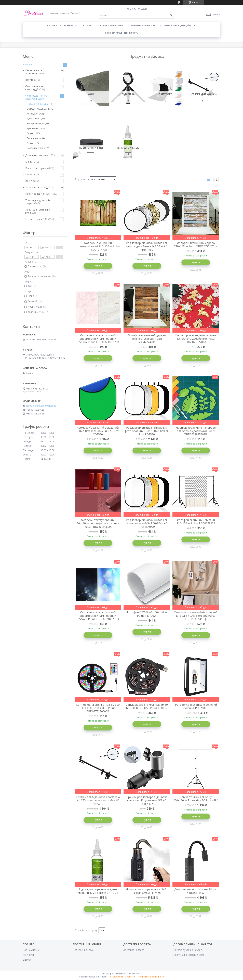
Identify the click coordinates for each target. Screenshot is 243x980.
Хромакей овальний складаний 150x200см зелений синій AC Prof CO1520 (98, 431)
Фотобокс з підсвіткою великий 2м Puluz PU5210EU (196, 706)
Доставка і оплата (134, 950)
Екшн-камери (34, 138)
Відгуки (27, 960)
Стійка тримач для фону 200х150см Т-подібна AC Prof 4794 (196, 799)
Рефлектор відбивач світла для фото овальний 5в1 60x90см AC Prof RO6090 (147, 523)
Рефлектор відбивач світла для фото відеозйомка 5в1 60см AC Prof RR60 (147, 246)
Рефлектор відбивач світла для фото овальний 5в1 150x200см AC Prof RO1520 (147, 431)
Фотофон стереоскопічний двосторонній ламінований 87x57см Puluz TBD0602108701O (98, 616)
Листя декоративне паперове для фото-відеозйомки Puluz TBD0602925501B (196, 431)
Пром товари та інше (37, 194)
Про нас (87, 25)
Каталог (28, 64)
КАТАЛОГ (53, 25)
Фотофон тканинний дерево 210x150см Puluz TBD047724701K (196, 245)
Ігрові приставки (36, 148)
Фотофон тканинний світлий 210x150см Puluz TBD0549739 (196, 522)
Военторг (31, 181)
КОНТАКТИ (70, 25)
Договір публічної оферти (122, 33)
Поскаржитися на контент (122, 977)
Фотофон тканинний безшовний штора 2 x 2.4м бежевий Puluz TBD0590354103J (196, 616)
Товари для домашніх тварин (38, 202)
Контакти (28, 955)
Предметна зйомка (37, 104)
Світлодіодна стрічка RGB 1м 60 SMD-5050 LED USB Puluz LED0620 (147, 706)
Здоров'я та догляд (36, 187)
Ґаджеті (31, 133)
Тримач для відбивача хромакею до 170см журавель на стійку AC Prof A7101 (98, 800)
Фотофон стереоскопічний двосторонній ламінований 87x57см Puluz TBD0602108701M (98, 339)
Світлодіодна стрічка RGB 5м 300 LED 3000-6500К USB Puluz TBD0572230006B (98, 708)
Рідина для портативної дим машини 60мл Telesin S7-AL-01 (98, 891)
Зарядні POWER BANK (38, 109)
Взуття (29, 80)
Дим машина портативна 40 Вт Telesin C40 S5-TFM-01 (147, 891)
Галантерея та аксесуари (34, 72)
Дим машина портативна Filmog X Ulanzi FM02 (196, 891)
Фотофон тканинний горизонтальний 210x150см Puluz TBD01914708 (98, 246)
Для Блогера (34, 119)
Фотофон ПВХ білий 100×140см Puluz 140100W (147, 614)
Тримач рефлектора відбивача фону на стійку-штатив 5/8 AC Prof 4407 (147, 800)
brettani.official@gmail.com (41, 406)
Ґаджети (32, 143)
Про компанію (31, 950)
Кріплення (32, 128)
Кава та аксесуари (36, 168)
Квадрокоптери (36, 123)
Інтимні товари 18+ (36, 219)
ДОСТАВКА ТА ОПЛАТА (110, 25)
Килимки (30, 174)
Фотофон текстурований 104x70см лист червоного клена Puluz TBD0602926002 (98, 523)
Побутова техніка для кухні (38, 211)
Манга (29, 162)
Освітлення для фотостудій (34, 88)
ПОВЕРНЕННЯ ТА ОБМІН (141, 25)
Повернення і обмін (84, 950)
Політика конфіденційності (178, 25)
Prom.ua (138, 974)
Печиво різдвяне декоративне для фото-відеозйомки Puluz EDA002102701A (196, 339)
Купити (98, 266)
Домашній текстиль (37, 155)
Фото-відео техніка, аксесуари (37, 97)
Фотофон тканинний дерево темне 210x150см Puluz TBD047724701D (147, 339)
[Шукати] (171, 16)
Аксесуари (33, 114)
